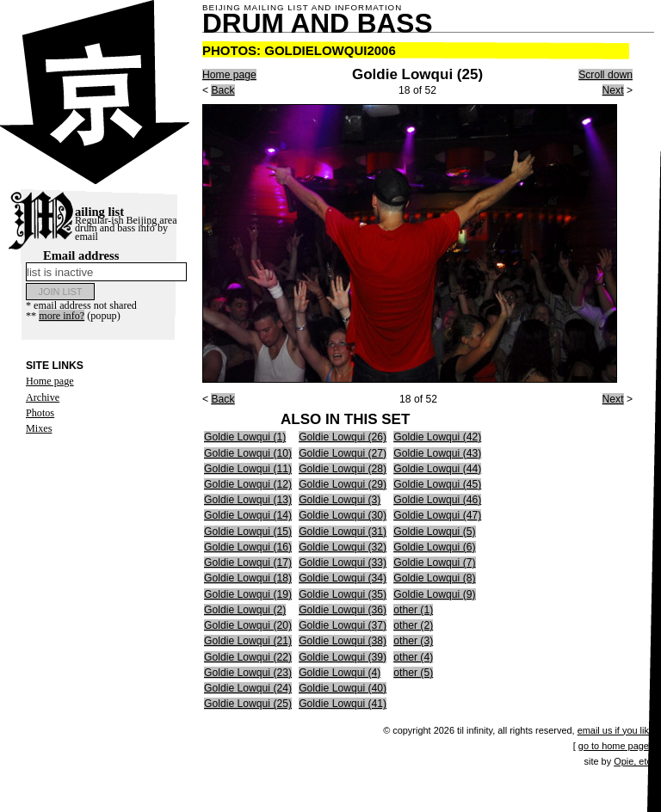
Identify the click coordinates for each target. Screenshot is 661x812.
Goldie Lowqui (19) (248, 594)
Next (613, 90)
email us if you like (616, 730)
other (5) (413, 673)
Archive (43, 397)
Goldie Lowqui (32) (343, 547)
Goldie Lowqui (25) (248, 704)
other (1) (413, 610)
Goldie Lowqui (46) (437, 500)
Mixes (39, 428)
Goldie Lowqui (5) (434, 532)
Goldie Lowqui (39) (343, 657)
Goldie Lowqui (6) (434, 547)
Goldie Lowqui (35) (343, 594)
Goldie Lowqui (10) (248, 453)
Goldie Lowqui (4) (340, 673)
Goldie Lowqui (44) (437, 469)
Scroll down (605, 75)
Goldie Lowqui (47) (437, 515)
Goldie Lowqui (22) (248, 657)
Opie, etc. (634, 761)
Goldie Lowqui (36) (343, 610)
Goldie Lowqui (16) (248, 547)
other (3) (413, 641)
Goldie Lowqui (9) (434, 594)
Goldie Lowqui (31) (343, 532)
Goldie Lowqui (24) (248, 688)
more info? (62, 316)
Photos (40, 413)
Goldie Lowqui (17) (248, 563)
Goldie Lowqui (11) (248, 469)
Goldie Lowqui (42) (437, 437)
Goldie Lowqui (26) (343, 437)
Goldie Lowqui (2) (245, 610)
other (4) (413, 657)
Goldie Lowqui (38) (343, 641)
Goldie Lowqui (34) (343, 578)
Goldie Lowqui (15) (248, 532)
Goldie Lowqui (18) (248, 578)
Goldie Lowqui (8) (434, 578)
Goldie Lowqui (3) (340, 500)
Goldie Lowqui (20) (248, 625)
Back (222, 90)
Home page (50, 381)
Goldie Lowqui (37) (343, 625)
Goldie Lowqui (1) (245, 437)
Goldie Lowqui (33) (343, 563)
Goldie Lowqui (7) (434, 563)
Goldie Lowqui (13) (248, 500)
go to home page (614, 746)
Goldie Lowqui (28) (343, 469)
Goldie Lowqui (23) (248, 673)
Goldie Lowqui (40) (343, 688)
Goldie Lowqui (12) (248, 484)
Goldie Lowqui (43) (437, 453)
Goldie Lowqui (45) (437, 484)
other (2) (413, 625)
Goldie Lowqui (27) (343, 453)
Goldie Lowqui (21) (248, 641)
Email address (106, 265)
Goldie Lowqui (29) (343, 484)
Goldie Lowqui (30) (343, 515)
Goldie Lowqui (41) (343, 704)
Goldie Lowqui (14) (248, 515)
